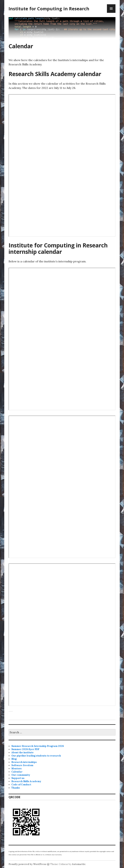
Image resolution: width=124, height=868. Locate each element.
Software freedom (22, 765)
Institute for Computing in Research (49, 9)
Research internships (24, 762)
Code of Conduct (21, 785)
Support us (18, 778)
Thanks (16, 788)
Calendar (17, 772)
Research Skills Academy (26, 781)
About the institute (23, 752)
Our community (21, 775)
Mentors (16, 769)
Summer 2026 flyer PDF (25, 749)
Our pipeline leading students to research (36, 756)
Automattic (79, 864)
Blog (14, 759)
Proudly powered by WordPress (27, 864)
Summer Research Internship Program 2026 (38, 746)
